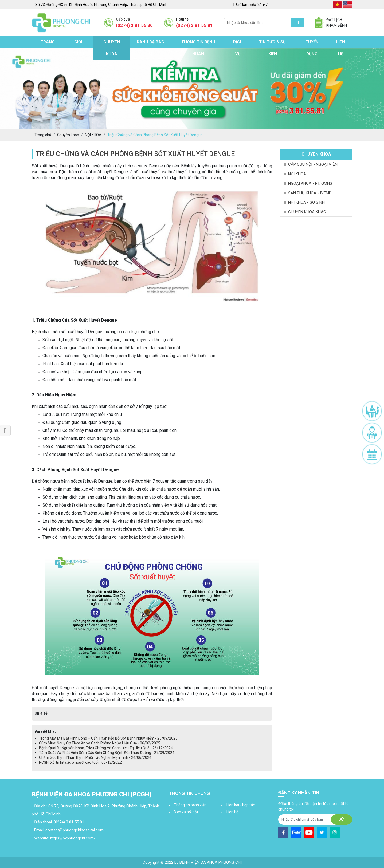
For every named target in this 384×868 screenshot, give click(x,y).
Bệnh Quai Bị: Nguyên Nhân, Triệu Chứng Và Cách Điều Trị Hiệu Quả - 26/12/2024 (106, 748)
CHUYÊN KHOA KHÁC (305, 212)
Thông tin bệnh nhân (198, 48)
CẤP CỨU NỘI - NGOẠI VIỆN (311, 164)
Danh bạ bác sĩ (150, 48)
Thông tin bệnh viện (190, 805)
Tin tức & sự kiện (273, 48)
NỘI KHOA (295, 174)
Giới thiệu (78, 48)
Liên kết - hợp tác (241, 805)
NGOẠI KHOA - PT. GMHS (308, 183)
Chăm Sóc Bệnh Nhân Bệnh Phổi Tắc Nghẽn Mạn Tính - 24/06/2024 (95, 757)
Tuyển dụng (312, 48)
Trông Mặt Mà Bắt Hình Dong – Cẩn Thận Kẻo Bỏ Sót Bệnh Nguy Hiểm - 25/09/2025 (108, 738)
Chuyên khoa (112, 48)
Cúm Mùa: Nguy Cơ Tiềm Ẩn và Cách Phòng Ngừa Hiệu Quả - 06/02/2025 (100, 743)
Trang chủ (48, 48)
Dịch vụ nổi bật (186, 812)
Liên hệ (341, 48)
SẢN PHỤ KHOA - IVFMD (308, 193)
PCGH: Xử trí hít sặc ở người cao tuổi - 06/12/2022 (80, 762)
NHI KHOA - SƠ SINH (305, 202)
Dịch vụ (238, 48)
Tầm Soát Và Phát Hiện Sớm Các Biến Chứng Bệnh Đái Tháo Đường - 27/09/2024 (107, 753)
